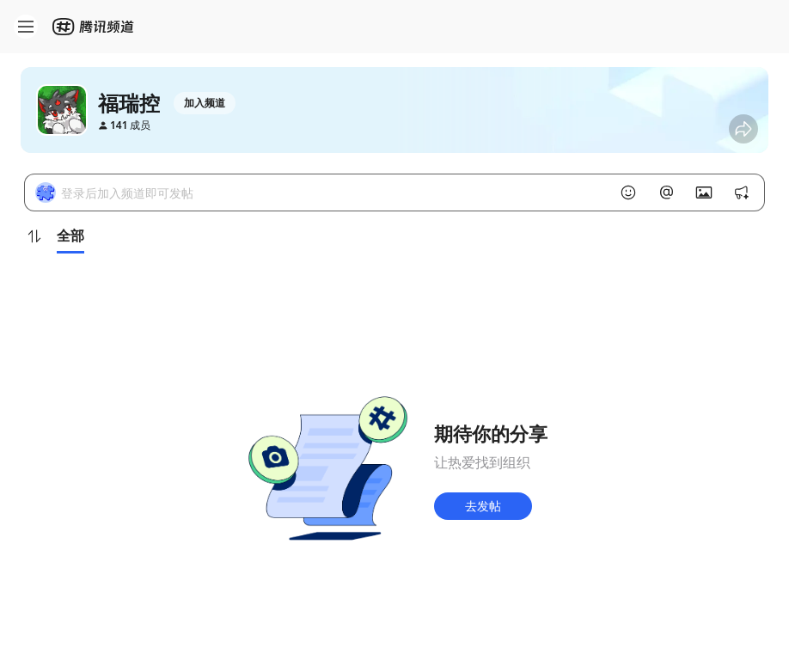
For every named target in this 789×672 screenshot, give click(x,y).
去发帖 (483, 506)
